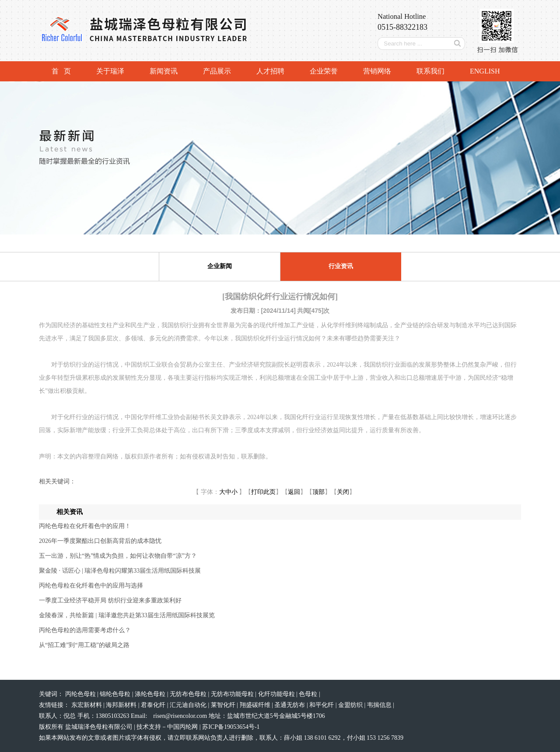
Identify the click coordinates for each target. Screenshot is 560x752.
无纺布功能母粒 (233, 694)
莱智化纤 (224, 705)
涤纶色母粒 (151, 694)
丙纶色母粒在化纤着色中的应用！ (85, 526)
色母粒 (309, 694)
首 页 (61, 71)
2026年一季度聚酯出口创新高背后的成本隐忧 (100, 541)
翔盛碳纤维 (256, 705)
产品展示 (217, 71)
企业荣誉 (324, 71)
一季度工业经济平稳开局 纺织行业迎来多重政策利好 (110, 600)
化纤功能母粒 (277, 694)
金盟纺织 (351, 705)
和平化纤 (322, 705)
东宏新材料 (87, 705)
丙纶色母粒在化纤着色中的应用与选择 (91, 586)
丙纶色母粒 (81, 694)
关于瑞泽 (110, 71)
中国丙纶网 (182, 727)
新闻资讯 (164, 71)
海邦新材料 (122, 705)
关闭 (343, 492)
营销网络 (377, 71)
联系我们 (430, 71)
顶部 (318, 492)
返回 (294, 492)
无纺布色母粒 (189, 694)
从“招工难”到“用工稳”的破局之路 (84, 645)
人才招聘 (270, 71)
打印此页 (263, 492)
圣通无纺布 (290, 705)
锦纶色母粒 (116, 694)
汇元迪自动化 (189, 705)
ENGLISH (485, 71)
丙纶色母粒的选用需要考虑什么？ (85, 630)
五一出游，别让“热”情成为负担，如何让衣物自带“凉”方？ (118, 556)
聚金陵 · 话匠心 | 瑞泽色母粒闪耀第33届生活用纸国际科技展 (120, 571)
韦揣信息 (380, 705)
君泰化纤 (154, 705)
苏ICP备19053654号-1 (231, 727)
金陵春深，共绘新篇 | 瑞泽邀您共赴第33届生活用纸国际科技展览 (127, 615)
